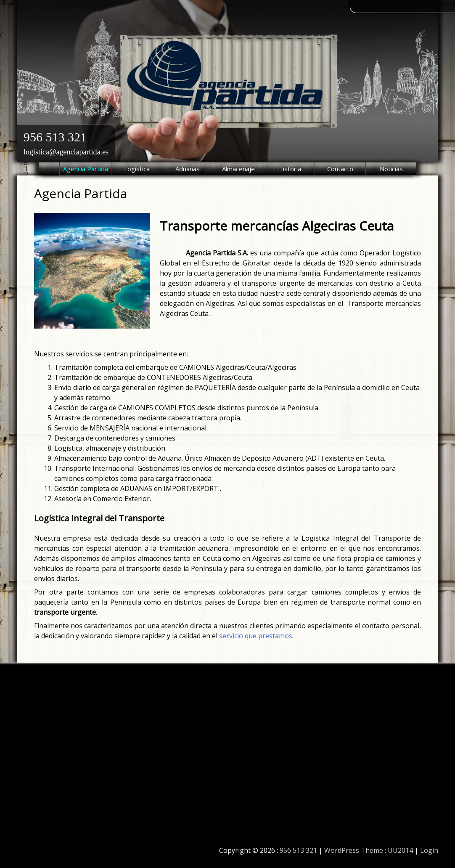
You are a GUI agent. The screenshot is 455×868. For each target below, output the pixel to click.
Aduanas (188, 169)
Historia (290, 169)
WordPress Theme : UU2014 (369, 850)
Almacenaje (238, 169)
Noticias (391, 169)
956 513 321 (55, 137)
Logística (137, 169)
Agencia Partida (86, 169)
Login (429, 850)
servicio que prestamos (256, 636)
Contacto (340, 169)
